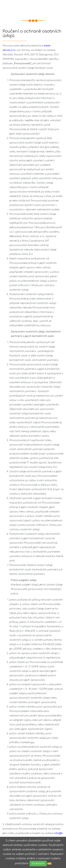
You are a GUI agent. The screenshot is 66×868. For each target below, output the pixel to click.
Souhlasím (38, 863)
